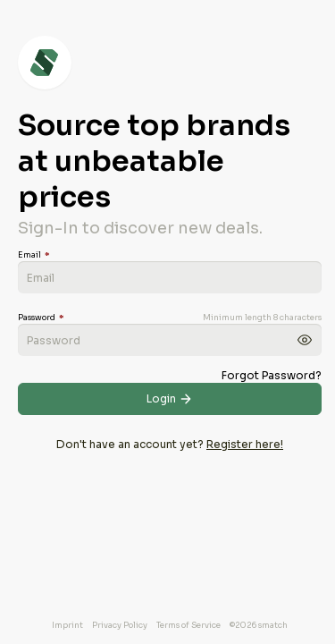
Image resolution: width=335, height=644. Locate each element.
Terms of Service (188, 625)
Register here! (245, 444)
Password (41, 318)
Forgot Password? (272, 375)
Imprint (67, 625)
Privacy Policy (120, 625)
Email (33, 255)
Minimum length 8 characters (262, 318)
